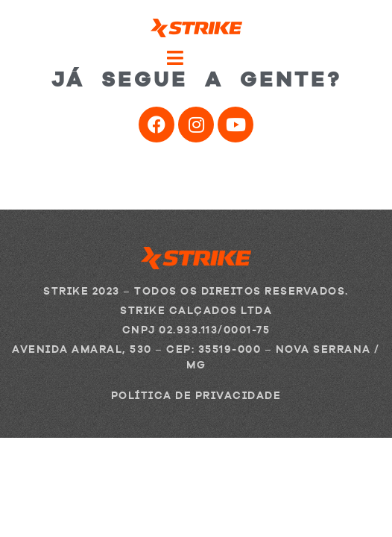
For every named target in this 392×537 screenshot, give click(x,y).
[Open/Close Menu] (196, 58)
